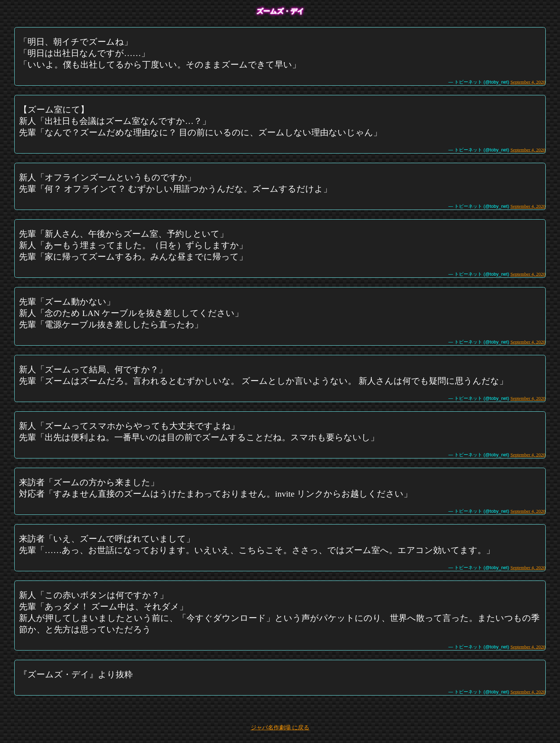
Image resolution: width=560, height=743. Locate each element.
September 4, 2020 (528, 82)
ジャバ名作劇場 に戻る (280, 727)
